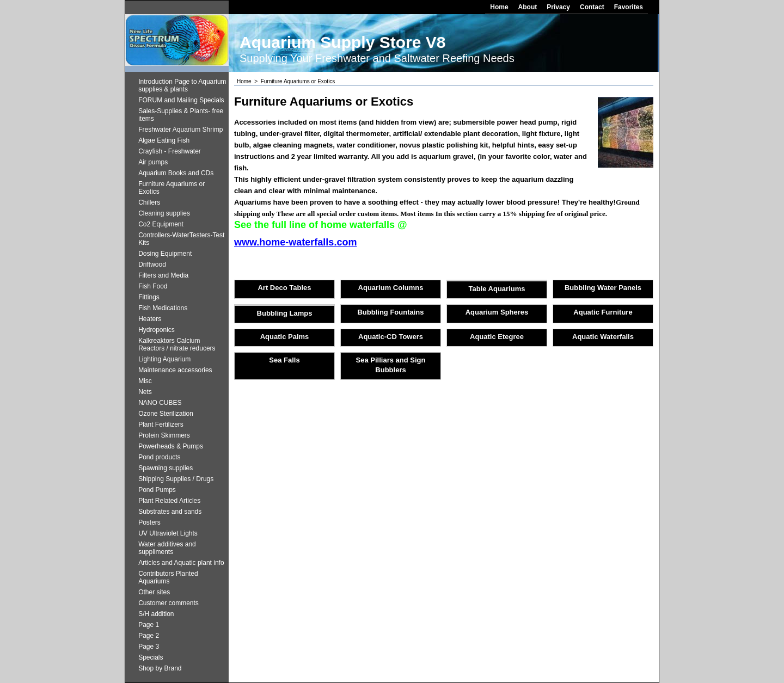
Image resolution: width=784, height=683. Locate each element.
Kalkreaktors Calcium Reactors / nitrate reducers (177, 344)
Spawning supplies (166, 468)
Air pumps (153, 162)
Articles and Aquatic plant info (181, 563)
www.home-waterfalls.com (295, 242)
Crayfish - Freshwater (170, 151)
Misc (145, 381)
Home (499, 7)
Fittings (149, 297)
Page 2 (149, 636)
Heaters (150, 319)
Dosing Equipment (165, 254)
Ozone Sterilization (166, 414)
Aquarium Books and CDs (176, 173)
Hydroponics (157, 330)
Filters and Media (163, 275)
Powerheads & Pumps (171, 446)
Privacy (558, 7)
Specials (151, 657)
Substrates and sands (170, 512)
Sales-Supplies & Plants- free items (181, 115)
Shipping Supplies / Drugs (176, 479)
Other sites (154, 592)
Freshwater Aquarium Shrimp (180, 130)
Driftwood (152, 264)
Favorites (629, 7)
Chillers (149, 202)
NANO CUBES (160, 403)
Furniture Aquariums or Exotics (171, 188)
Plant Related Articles (169, 501)
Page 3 (149, 647)
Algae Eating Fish (164, 140)
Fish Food (153, 286)
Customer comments (169, 603)
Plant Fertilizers (161, 424)
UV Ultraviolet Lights (168, 533)
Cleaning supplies (164, 213)
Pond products (159, 457)
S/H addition (156, 614)
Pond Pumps (157, 490)
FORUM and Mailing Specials (181, 100)
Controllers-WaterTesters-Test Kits (181, 239)
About (528, 7)
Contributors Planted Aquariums (168, 577)
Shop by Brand (160, 668)
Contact (592, 7)
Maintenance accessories (175, 370)
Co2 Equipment (161, 224)
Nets (145, 392)
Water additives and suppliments (167, 548)
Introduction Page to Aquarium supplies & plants (182, 85)
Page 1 (149, 625)
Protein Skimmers (164, 435)
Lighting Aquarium (164, 359)
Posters (149, 522)
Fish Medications (163, 308)
